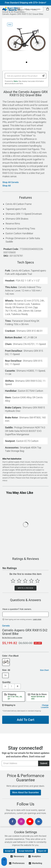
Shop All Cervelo (11, 182)
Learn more (37, 619)
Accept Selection (26, 851)
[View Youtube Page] (30, 821)
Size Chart (44, 670)
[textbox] (26, 614)
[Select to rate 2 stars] (19, 581)
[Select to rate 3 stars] (25, 581)
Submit (44, 763)
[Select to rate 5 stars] (37, 581)
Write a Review (26, 588)
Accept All (9, 851)
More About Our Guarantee (26, 792)
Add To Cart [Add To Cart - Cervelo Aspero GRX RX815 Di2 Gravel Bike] (26, 720)
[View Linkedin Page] (39, 821)
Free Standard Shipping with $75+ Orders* (26, 3)
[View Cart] (48, 9)
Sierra (16, 81)
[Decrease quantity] (5, 686)
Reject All (42, 851)
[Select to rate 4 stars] (31, 581)
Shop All (7, 186)
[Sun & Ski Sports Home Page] (10, 9)
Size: (6, 670)
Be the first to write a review (12, 638)
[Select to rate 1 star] (13, 581)
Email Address (2, 761)
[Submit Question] (43, 76)
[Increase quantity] (18, 686)
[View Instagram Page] (21, 821)
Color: (10, 656)
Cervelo (6, 626)
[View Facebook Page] (13, 821)
